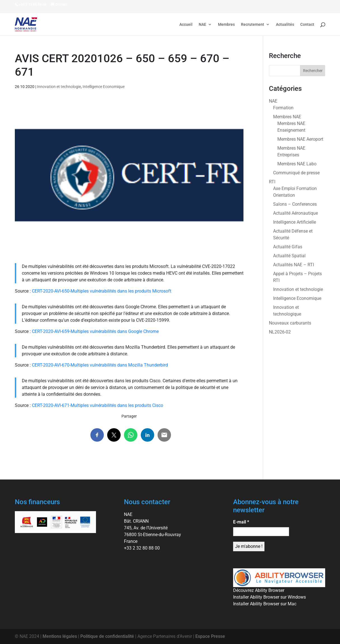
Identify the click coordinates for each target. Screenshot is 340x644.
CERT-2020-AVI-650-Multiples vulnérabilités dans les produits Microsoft (102, 291)
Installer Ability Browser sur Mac (265, 604)
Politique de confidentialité (107, 636)
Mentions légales (60, 636)
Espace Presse (210, 636)
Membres (226, 25)
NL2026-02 (280, 332)
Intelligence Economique (104, 87)
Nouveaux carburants (290, 323)
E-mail (241, 522)
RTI (272, 182)
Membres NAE (287, 117)
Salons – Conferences (295, 204)
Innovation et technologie (59, 87)
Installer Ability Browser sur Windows (269, 597)
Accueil (186, 25)
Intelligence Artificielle (295, 222)
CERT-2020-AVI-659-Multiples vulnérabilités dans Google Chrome (95, 331)
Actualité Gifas (288, 247)
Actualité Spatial (289, 256)
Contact (307, 25)
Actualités (285, 25)
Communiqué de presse (296, 173)
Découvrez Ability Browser (259, 590)
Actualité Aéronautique (296, 213)
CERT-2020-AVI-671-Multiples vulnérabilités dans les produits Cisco (98, 405)
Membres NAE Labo (297, 164)
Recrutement (253, 25)
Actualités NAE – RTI (294, 265)
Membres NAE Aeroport (300, 139)
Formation (283, 108)
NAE (202, 25)
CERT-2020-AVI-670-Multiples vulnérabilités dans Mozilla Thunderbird (100, 365)
